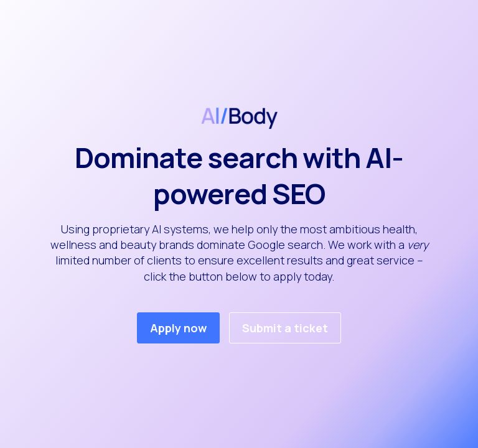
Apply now (178, 328)
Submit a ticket (285, 328)
